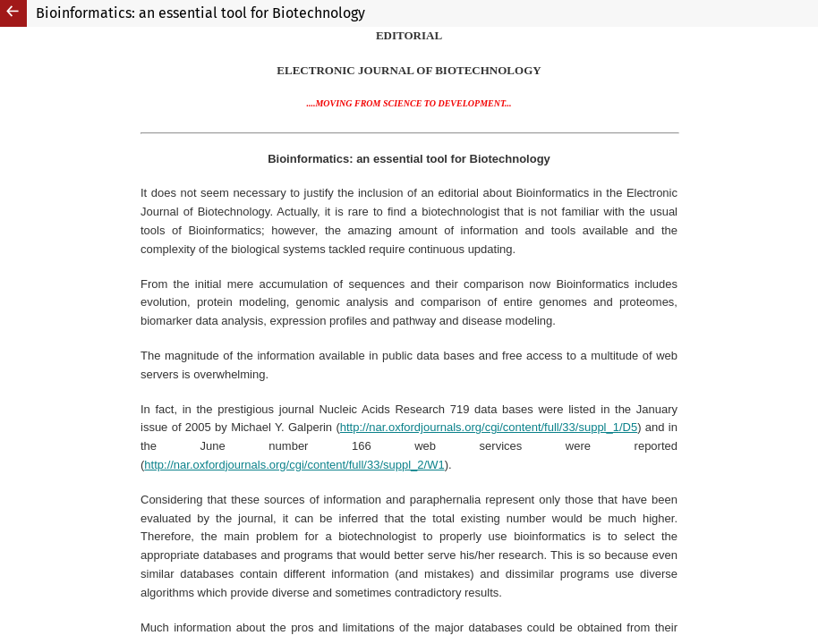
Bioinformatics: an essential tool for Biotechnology (200, 13)
